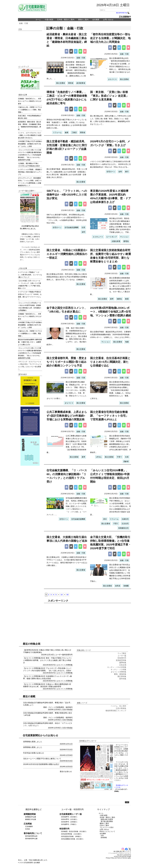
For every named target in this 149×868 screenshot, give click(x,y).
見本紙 (27, 829)
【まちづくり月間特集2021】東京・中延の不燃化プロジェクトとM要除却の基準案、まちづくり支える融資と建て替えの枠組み (47, 660)
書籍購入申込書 (31, 819)
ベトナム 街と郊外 (118, 706)
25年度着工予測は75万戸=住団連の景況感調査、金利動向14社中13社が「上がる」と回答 (30, 144)
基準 (112, 299)
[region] (87, 619)
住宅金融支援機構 (72, 227)
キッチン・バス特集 (118, 670)
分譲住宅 (125, 519)
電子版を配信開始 (107, 821)
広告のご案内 (104, 825)
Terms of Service (122, 858)
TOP (127, 802)
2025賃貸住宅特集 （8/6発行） (72, 836)
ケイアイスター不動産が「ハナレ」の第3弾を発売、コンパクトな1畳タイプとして (30, 275)
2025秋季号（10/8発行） (70, 822)
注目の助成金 (67, 710)
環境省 (71, 83)
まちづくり (112, 79)
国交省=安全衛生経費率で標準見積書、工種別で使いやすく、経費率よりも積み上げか (30, 342)
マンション (124, 237)
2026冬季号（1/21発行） (70, 819)
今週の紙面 (49, 20)
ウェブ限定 (122, 653)
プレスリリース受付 (107, 827)
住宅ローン (111, 172)
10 (62, 595)
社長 (83, 227)
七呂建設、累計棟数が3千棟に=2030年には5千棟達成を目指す (29, 165)
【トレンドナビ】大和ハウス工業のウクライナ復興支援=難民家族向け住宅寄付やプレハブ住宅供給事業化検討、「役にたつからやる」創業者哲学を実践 (30, 155)
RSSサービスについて (107, 831)
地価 (127, 342)
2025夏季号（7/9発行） (69, 824)
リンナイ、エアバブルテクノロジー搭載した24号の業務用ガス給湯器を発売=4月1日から (30, 135)
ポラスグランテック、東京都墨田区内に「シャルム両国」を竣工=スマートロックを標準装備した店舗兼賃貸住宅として (30, 182)
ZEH (105, 519)
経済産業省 (81, 83)
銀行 (127, 172)
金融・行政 (24, 23)
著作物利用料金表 (31, 836)
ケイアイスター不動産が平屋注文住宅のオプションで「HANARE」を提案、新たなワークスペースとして (30, 295)
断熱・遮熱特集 (120, 674)
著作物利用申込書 (31, 839)
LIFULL (99, 457)
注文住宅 (125, 524)
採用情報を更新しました (33, 742)
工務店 (74, 133)
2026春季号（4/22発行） (70, 817)
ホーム (38, 20)
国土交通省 (61, 83)
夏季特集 (123, 663)
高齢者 (126, 461)
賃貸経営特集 (121, 660)
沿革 (102, 835)
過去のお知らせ (66, 772)
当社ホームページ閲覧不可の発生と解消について (42, 759)
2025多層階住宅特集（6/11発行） (73, 839)
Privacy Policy (110, 858)
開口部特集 (122, 676)
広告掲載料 (29, 826)
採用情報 (104, 838)
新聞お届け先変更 (107, 819)
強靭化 (119, 299)
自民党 (118, 586)
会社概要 (96, 20)
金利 (120, 172)
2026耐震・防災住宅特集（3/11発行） (74, 831)
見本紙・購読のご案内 (66, 20)
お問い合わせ (108, 20)
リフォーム (57, 133)
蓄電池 (126, 241)
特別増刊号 (68, 655)
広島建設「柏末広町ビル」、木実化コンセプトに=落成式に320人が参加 (30, 101)
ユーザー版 (60, 655)
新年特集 (123, 679)
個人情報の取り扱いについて (122, 851)
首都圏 (126, 586)
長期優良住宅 (123, 528)
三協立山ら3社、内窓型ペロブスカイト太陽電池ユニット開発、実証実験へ (30, 110)
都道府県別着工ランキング (116, 711)
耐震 (127, 299)
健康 (67, 133)
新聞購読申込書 (31, 817)
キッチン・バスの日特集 (117, 667)
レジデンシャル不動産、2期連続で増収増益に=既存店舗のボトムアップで (30, 172)
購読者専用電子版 (123, 13)
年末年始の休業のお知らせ (34, 753)
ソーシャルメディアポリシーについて (120, 853)
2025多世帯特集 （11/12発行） (72, 834)
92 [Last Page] (68, 595)
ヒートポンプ (112, 237)
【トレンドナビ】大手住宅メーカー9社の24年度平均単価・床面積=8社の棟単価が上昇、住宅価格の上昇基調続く (30, 306)
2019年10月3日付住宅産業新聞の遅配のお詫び (41, 764)
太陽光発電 (116, 241)
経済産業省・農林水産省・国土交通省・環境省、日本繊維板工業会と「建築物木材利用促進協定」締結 (29, 125)
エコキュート (98, 237)
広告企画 (123, 665)
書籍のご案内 (83, 20)
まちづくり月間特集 (65, 665)
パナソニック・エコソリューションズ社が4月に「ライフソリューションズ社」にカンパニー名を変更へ (30, 365)
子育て (119, 457)
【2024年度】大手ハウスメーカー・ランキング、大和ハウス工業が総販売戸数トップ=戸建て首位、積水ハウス (30, 284)
